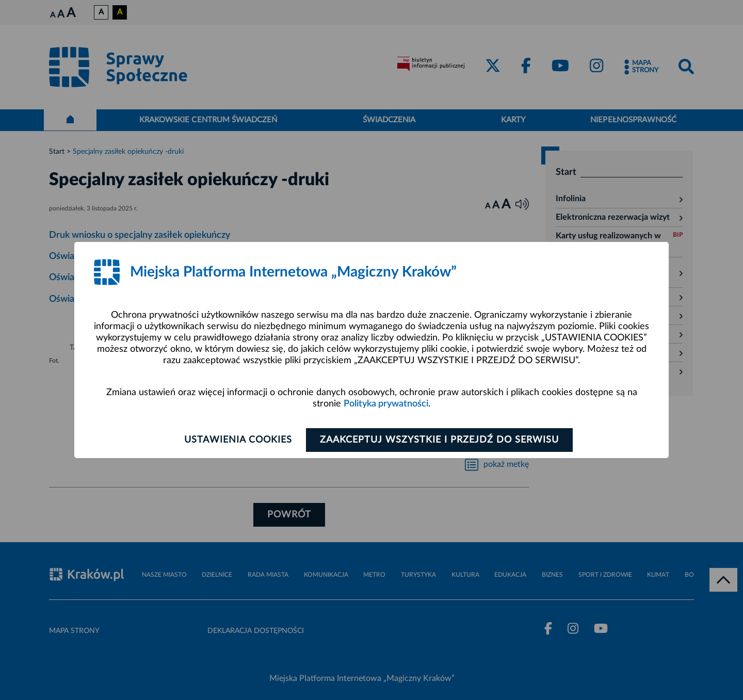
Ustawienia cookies (238, 440)
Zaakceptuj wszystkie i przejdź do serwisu (439, 440)
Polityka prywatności (386, 404)
